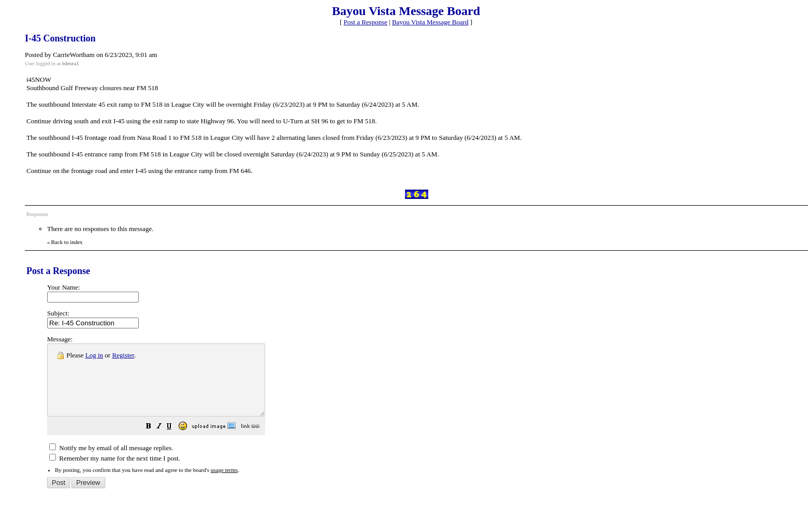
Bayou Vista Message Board (430, 22)
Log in (94, 355)
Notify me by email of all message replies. (111, 462)
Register (123, 355)
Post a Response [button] (366, 22)
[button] (175, 442)
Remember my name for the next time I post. (115, 472)
